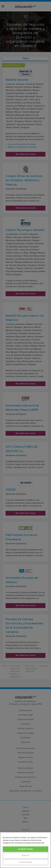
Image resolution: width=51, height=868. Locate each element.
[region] (26, 850)
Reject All (25, 856)
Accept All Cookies (25, 849)
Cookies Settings (26, 862)
